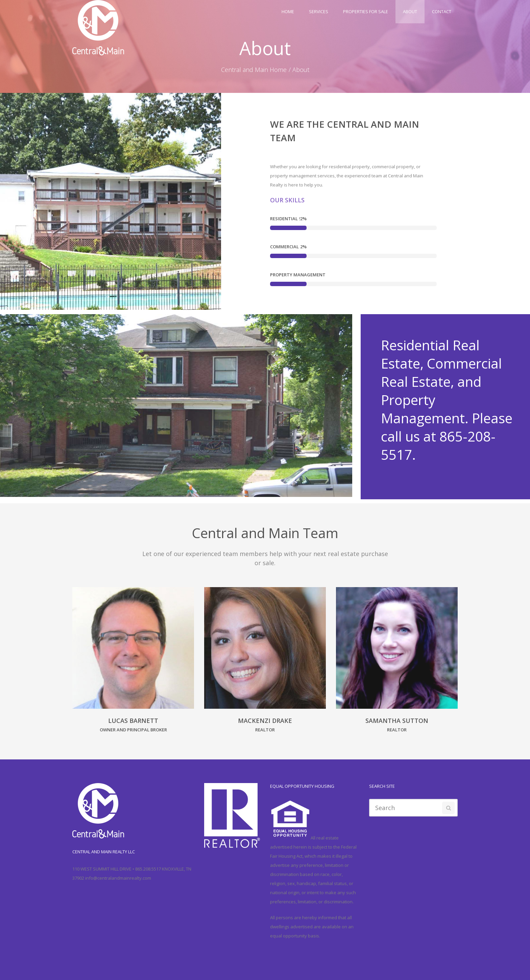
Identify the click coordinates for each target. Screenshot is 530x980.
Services (319, 11)
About (410, 11)
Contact (442, 11)
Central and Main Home (254, 70)
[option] (133, 664)
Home (288, 11)
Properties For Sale (366, 11)
